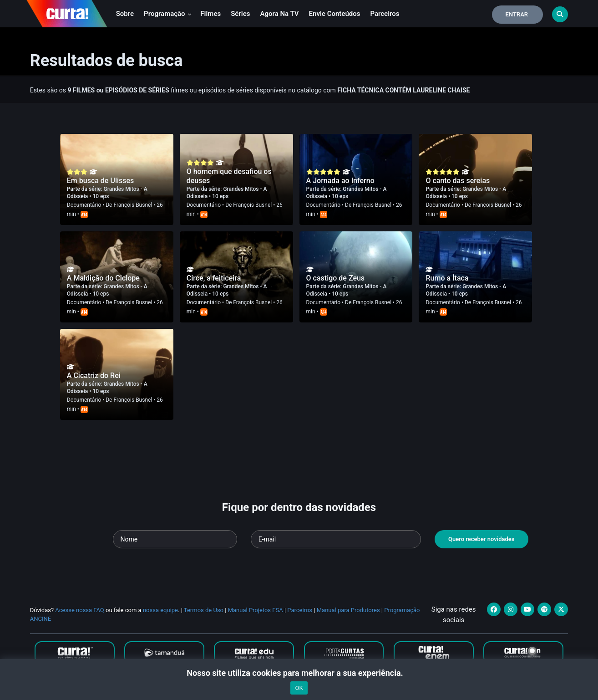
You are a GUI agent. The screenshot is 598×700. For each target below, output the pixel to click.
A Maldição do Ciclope (103, 278)
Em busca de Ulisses (101, 181)
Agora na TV (280, 14)
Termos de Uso (204, 610)
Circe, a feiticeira (214, 278)
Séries (240, 14)
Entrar (517, 14)
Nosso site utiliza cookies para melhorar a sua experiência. (299, 673)
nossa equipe (160, 610)
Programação (168, 14)
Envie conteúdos (335, 14)
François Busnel (133, 205)
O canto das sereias (458, 181)
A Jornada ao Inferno (340, 181)
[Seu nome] (175, 539)
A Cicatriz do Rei (94, 376)
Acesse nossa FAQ (80, 610)
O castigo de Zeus (336, 278)
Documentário (84, 205)
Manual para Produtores (348, 610)
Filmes (210, 14)
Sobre (125, 14)
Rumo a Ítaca (447, 278)
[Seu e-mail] (336, 539)
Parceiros (385, 14)
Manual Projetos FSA (256, 610)
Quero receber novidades (481, 539)
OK (299, 688)
